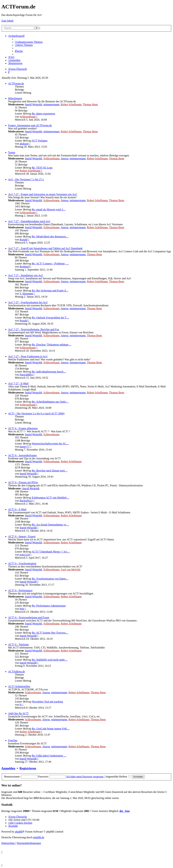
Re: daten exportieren (43, 114)
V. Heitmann (26, 294)
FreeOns (13, 740)
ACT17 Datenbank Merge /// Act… (51, 552)
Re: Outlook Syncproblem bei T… (50, 318)
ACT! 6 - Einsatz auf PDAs (23, 482)
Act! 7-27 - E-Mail (18, 383)
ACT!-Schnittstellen (19, 686)
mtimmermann (51, 104)
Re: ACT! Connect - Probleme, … (50, 264)
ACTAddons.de (17, 672)
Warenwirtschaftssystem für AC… (50, 444)
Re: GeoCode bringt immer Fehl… (51, 729)
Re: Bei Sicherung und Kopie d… (50, 291)
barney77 (25, 447)
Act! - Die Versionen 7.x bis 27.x (26, 179)
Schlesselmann (28, 117)
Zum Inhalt (7, 21)
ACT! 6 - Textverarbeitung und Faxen (29, 617)
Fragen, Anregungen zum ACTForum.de (30, 125)
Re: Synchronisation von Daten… (50, 579)
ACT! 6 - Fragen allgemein (23, 428)
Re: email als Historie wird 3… (49, 209)
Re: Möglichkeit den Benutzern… (50, 237)
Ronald (23, 240)
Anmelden (8, 768)
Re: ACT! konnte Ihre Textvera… (50, 633)
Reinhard (25, 267)
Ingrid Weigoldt (34, 104)
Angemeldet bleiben (118, 777)
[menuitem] (29, 42)
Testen (12, 152)
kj (21, 705)
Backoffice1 (26, 501)
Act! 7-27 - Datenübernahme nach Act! (29, 221)
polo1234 (25, 555)
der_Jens (125, 811)
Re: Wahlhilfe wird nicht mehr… (50, 660)
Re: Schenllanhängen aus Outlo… (50, 402)
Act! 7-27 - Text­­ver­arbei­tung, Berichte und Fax (34, 329)
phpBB (19, 832)
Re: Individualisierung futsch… (49, 372)
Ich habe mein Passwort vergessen (85, 777)
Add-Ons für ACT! (18, 713)
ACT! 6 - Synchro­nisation (22, 563)
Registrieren (28, 768)
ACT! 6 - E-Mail (17, 509)
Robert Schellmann (71, 104)
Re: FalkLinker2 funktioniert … (49, 756)
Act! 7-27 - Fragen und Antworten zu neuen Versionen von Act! (43, 194)
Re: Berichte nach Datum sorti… (50, 471)
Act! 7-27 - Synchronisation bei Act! (28, 302)
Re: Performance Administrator (49, 606)
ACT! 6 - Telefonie (18, 644)
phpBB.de (39, 837)
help (22, 609)
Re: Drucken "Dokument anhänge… (51, 345)
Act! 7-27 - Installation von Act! (26, 275)
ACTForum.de (16, 84)
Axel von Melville (71, 570)
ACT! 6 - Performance (20, 590)
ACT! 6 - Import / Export (22, 536)
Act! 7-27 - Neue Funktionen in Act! (28, 356)
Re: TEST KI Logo (42, 168)
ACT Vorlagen (40, 141)
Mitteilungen (15, 98)
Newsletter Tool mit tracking (47, 702)
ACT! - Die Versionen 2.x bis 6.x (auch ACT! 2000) (36, 413)
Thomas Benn (90, 104)
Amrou (64, 158)
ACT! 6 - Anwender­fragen (22, 455)
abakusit (24, 144)
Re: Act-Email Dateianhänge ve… (50, 525)
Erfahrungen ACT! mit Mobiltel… (50, 498)
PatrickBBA (26, 375)
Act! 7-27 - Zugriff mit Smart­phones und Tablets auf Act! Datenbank (45, 248)
